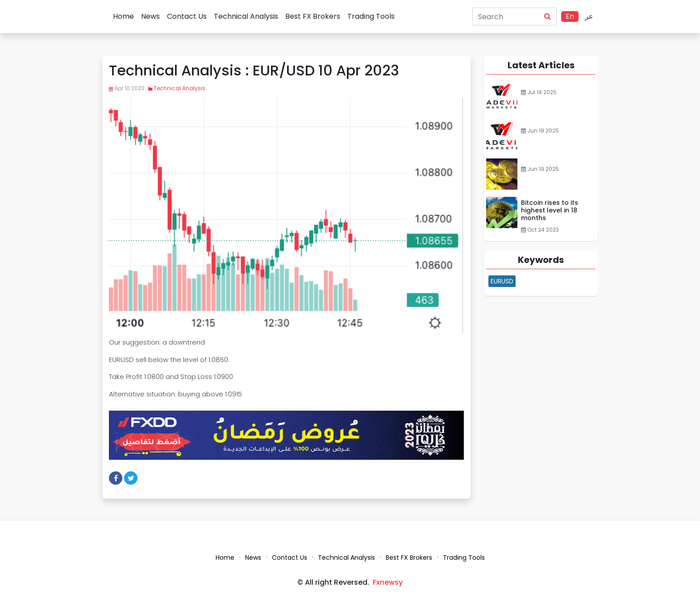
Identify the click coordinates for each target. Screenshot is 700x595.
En (570, 16)
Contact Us (187, 16)
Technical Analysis (246, 16)
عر (589, 16)
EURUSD (502, 281)
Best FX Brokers (313, 16)
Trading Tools (371, 16)
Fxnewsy (388, 582)
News (150, 16)
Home (123, 16)
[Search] (504, 17)
